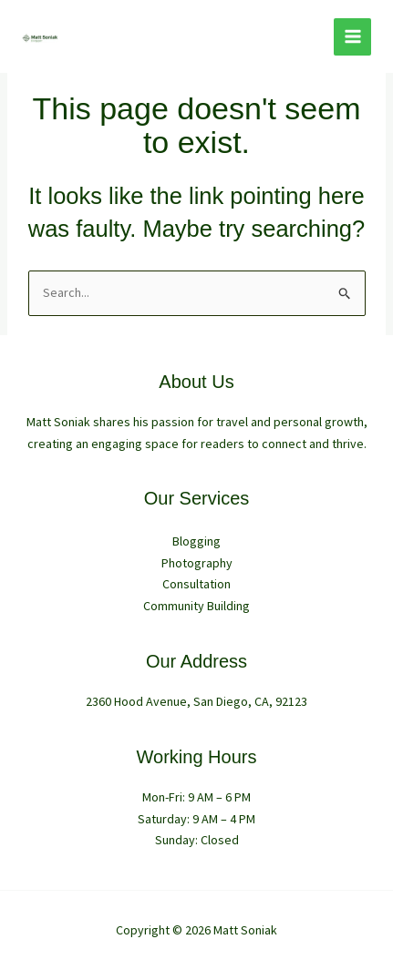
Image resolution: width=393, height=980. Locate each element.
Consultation (196, 584)
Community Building (196, 606)
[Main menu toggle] (352, 37)
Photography (197, 563)
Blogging (196, 541)
